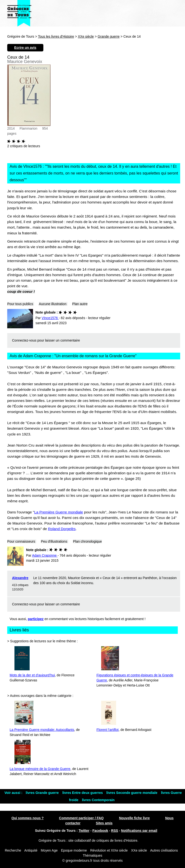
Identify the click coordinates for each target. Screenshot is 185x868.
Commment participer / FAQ (81, 818)
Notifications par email (139, 831)
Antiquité (31, 850)
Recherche (13, 850)
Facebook (100, 831)
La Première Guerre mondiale (59, 512)
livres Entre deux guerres (83, 793)
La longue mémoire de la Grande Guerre (40, 769)
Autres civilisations (164, 850)
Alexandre (20, 578)
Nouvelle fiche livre (134, 818)
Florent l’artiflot (107, 730)
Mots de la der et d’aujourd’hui (32, 675)
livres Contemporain (98, 800)
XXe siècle (86, 36)
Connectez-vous (24, 340)
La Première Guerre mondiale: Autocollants (42, 730)
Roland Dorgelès (62, 529)
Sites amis (104, 823)
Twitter (84, 831)
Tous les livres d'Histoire (56, 36)
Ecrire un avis (25, 48)
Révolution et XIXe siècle (109, 850)
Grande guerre (109, 36)
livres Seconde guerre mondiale (132, 793)
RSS (115, 831)
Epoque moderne (74, 850)
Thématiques (93, 855)
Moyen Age (49, 850)
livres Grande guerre (43, 793)
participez (36, 619)
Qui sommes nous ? (27, 818)
